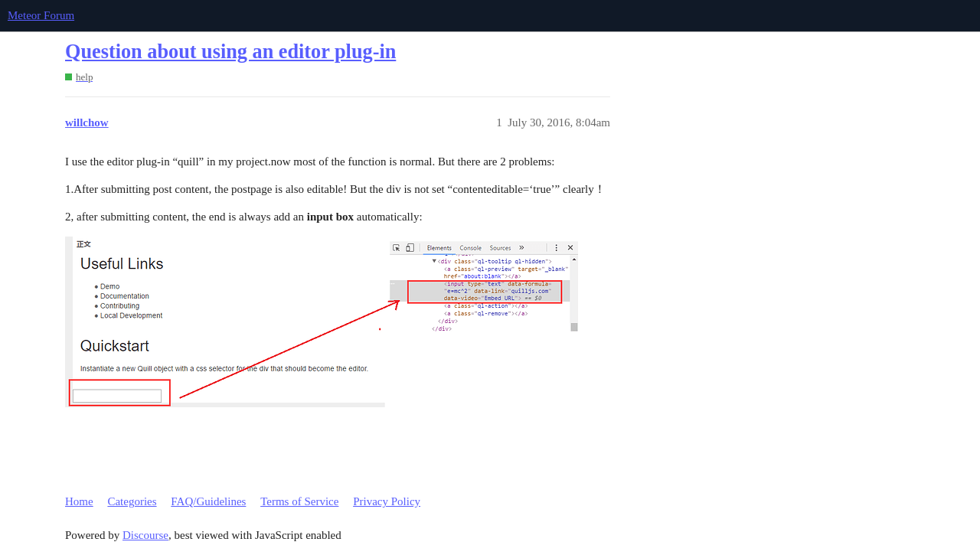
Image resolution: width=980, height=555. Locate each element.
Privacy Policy (387, 501)
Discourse (145, 535)
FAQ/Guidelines (208, 501)
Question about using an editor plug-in (230, 52)
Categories (132, 501)
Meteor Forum (41, 15)
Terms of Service (299, 501)
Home (79, 501)
